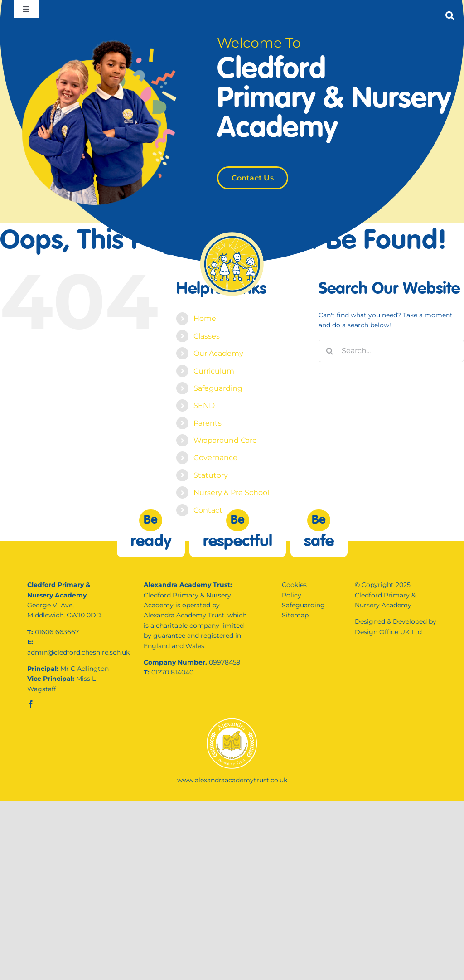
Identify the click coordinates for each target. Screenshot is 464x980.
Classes (207, 336)
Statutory (211, 475)
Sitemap (295, 615)
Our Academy (218, 353)
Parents (208, 423)
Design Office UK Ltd (388, 632)
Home (205, 318)
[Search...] (391, 351)
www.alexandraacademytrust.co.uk (232, 780)
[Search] (330, 351)
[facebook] (31, 704)
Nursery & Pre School (231, 492)
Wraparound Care (225, 440)
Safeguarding (218, 388)
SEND (204, 405)
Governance (215, 458)
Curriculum (214, 371)
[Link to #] (450, 16)
